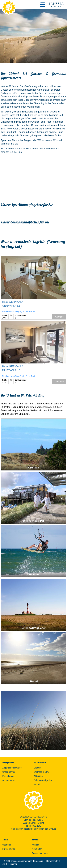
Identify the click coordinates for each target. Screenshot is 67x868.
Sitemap (14, 864)
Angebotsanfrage (40, 853)
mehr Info (59, 317)
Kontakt (35, 845)
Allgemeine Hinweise (12, 768)
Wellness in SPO (41, 772)
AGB (5, 864)
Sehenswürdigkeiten (43, 780)
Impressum (38, 861)
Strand (37, 784)
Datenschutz (52, 861)
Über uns (7, 845)
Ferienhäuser (9, 776)
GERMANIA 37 (11, 370)
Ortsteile (38, 768)
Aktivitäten (39, 776)
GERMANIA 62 (11, 306)
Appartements (9, 780)
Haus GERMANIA (13, 302)
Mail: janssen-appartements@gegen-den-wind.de (33, 829)
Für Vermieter (9, 849)
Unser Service (9, 772)
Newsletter (37, 849)
